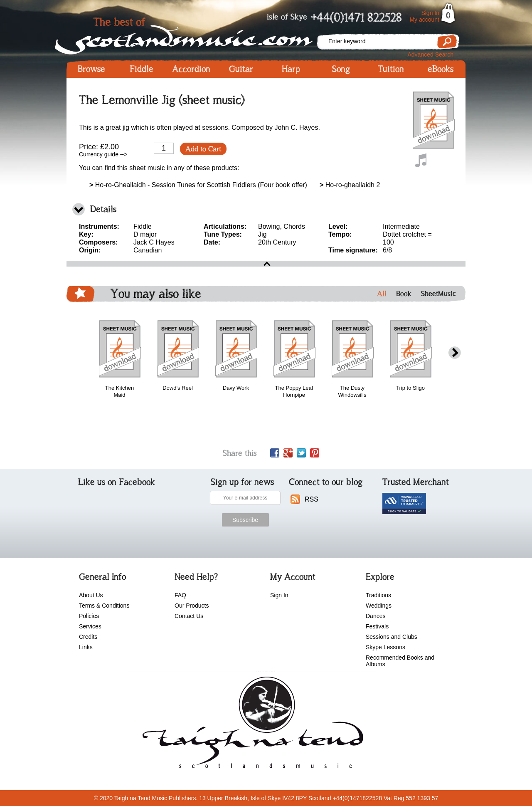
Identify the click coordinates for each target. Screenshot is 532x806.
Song (341, 69)
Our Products (192, 606)
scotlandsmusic (251, 725)
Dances (376, 616)
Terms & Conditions (104, 606)
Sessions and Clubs (392, 637)
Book (404, 294)
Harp (291, 69)
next (455, 353)
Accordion (191, 69)
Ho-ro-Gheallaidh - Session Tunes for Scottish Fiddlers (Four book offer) (198, 185)
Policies (89, 616)
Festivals (377, 626)
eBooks (441, 69)
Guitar (241, 69)
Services (90, 626)
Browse (91, 69)
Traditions (378, 595)
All (382, 294)
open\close (266, 264)
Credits (88, 637)
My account (424, 20)
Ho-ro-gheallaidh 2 (350, 185)
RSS (312, 499)
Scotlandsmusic (191, 33)
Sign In (430, 13)
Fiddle (142, 69)
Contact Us (189, 616)
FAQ (180, 595)
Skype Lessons (385, 647)
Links (86, 647)
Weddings (379, 606)
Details (103, 209)
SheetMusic (438, 294)
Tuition (391, 69)
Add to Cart (203, 149)
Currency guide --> (103, 154)
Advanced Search (430, 54)
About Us (91, 595)
